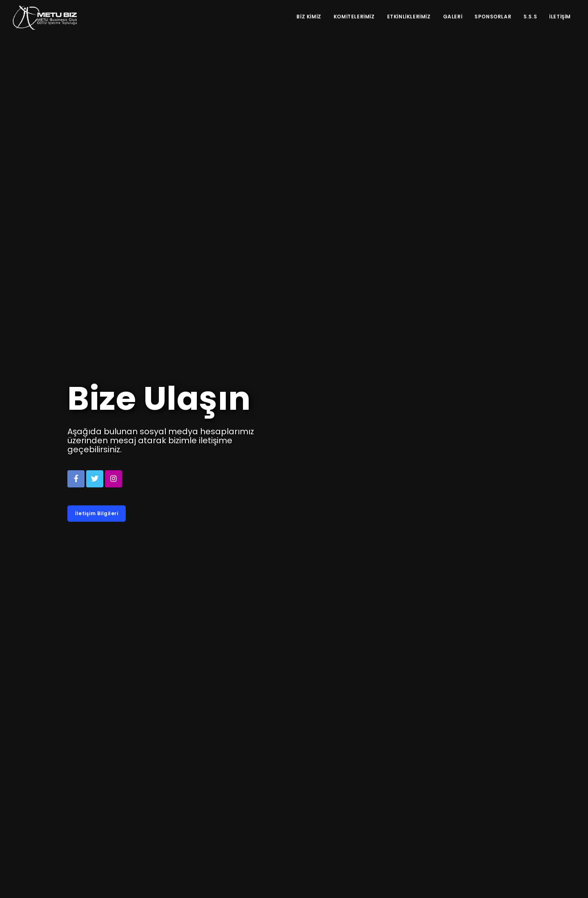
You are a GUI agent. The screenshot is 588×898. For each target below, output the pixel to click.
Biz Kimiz (309, 17)
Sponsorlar (493, 17)
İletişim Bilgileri (97, 513)
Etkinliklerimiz (409, 17)
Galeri (453, 17)
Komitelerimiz (354, 17)
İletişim (560, 17)
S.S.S (530, 17)
